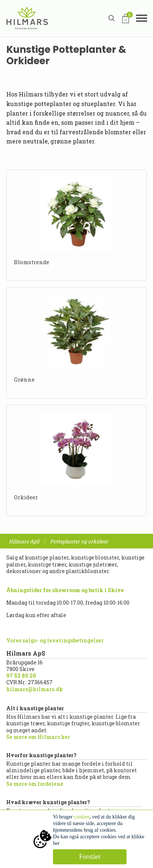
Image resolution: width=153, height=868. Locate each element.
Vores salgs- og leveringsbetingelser (55, 640)
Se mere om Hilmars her (38, 737)
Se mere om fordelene (35, 784)
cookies (82, 817)
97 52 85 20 (21, 676)
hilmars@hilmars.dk (35, 689)
